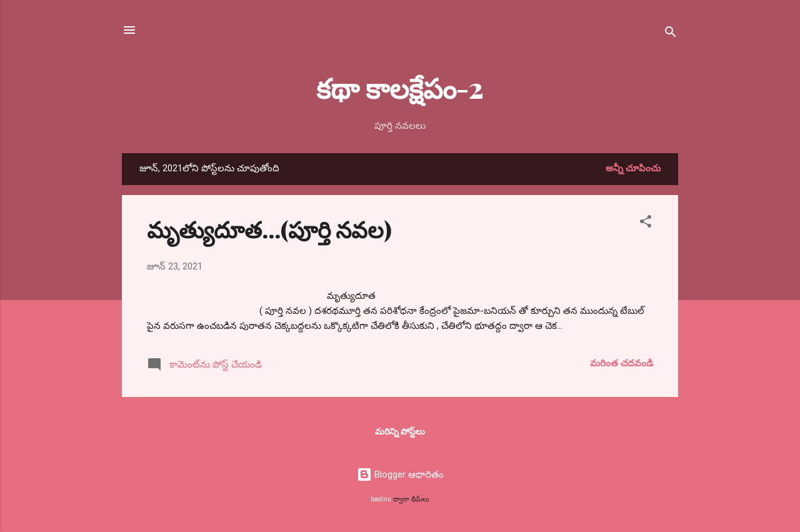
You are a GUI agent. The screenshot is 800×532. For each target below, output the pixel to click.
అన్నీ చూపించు (633, 168)
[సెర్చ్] (671, 34)
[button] (646, 223)
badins (381, 499)
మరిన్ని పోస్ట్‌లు (400, 431)
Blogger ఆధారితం (400, 474)
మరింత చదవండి (622, 363)
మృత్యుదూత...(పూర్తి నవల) (269, 229)
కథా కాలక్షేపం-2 (400, 87)
